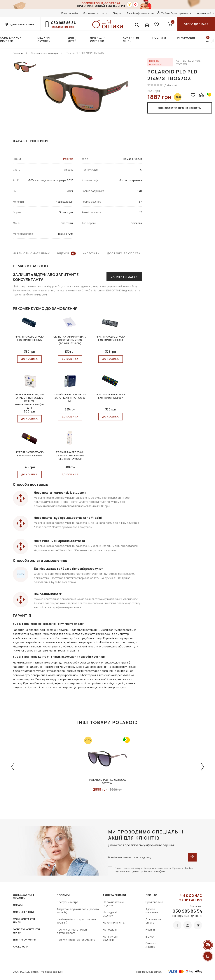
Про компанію (69, 13)
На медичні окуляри (110, 914)
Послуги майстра (68, 902)
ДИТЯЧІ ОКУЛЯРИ (25, 939)
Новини (150, 930)
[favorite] (156, 24)
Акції (210, 41)
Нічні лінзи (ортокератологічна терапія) (76, 921)
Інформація (186, 38)
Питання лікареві (151, 945)
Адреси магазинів (152, 911)
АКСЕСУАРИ (21, 947)
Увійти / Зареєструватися (176, 13)
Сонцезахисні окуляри (11, 39)
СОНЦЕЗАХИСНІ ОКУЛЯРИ (23, 896)
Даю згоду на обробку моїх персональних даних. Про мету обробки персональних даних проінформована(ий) (154, 870)
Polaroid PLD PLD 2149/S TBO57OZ (85, 53)
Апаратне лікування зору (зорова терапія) (78, 911)
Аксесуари (91, 253)
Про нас (151, 895)
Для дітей (72, 39)
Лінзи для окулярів (98, 39)
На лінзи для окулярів (110, 938)
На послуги (110, 930)
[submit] (192, 857)
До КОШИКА (29, 359)
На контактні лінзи (114, 923)
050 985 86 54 (63, 23)
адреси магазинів (22, 24)
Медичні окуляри (44, 39)
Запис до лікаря (196, 24)
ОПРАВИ (18, 905)
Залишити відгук (124, 277)
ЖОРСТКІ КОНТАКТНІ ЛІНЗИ (27, 931)
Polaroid (68, 159)
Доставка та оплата (95, 13)
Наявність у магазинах (31, 253)
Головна (18, 53)
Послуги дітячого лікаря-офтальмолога (72, 931)
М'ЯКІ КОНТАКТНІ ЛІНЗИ (24, 921)
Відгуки (117, 13)
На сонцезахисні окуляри (113, 904)
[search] (137, 24)
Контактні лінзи (131, 39)
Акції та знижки (114, 895)
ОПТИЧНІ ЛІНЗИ (23, 912)
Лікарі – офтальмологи (140, 13)
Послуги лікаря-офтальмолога (76, 940)
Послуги (159, 38)
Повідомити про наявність (180, 108)
